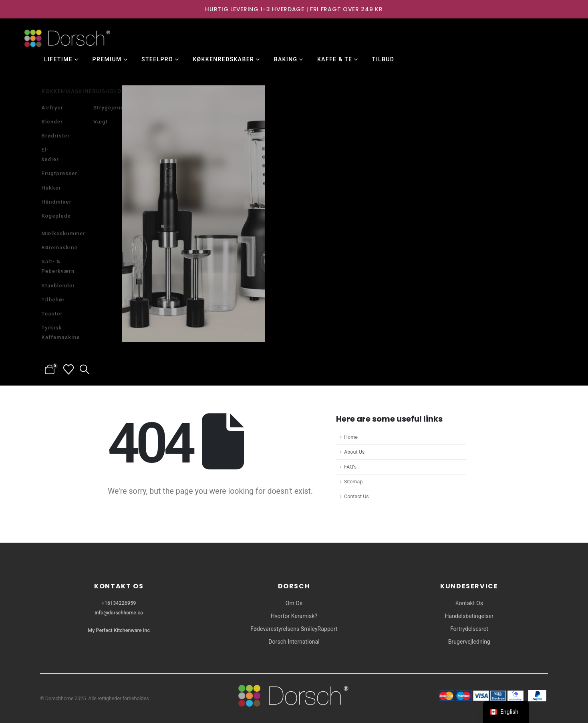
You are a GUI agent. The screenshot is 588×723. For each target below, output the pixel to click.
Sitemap (353, 482)
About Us (354, 452)
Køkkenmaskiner (69, 91)
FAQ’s (350, 467)
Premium (107, 59)
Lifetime (58, 59)
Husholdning (115, 91)
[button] (85, 370)
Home (351, 437)
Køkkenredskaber (223, 59)
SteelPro (157, 59)
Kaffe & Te (335, 59)
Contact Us (356, 496)
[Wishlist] (69, 370)
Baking (286, 59)
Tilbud (383, 59)
